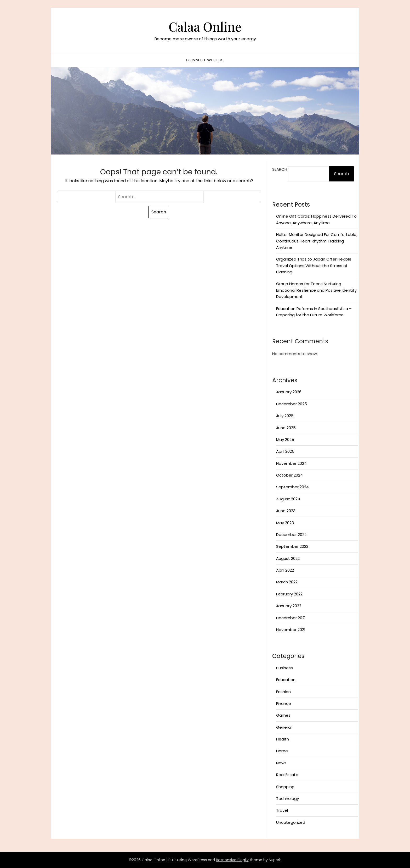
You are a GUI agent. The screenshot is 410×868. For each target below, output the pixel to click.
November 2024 (291, 463)
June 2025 (286, 428)
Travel (282, 810)
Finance (284, 703)
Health (283, 739)
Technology (287, 798)
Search (280, 169)
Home (282, 751)
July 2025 (285, 416)
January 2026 (289, 392)
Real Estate (287, 775)
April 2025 (285, 451)
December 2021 (291, 618)
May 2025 (285, 439)
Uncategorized (291, 822)
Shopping (285, 787)
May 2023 (285, 523)
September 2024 (292, 487)
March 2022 (287, 582)
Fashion (283, 692)
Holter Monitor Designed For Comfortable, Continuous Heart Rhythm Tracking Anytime (317, 241)
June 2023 (286, 511)
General (284, 727)
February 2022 (289, 594)
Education (286, 680)
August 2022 (288, 558)
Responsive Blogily (232, 860)
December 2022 (291, 535)
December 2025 (292, 404)
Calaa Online (205, 26)
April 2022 (285, 570)
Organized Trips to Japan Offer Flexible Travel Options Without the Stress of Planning (314, 266)
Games (283, 715)
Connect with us (205, 60)
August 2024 (288, 499)
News (281, 763)
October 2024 (289, 475)
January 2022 (289, 606)
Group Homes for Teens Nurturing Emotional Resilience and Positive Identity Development (316, 290)
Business (284, 668)
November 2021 (291, 630)
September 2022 (292, 546)
